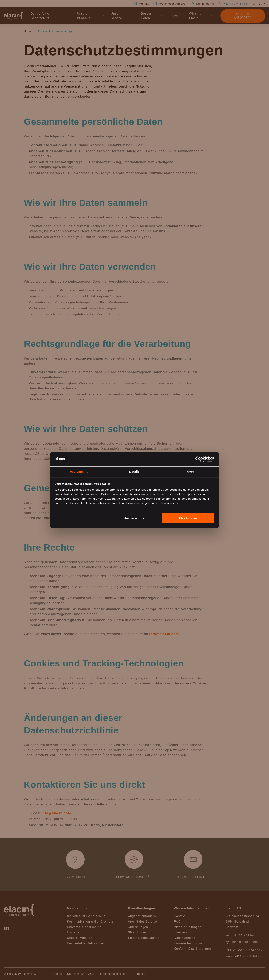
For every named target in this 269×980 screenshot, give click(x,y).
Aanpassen (134, 518)
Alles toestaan (188, 518)
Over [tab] (191, 471)
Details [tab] (134, 471)
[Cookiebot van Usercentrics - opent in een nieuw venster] (198, 459)
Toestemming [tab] (78, 471)
